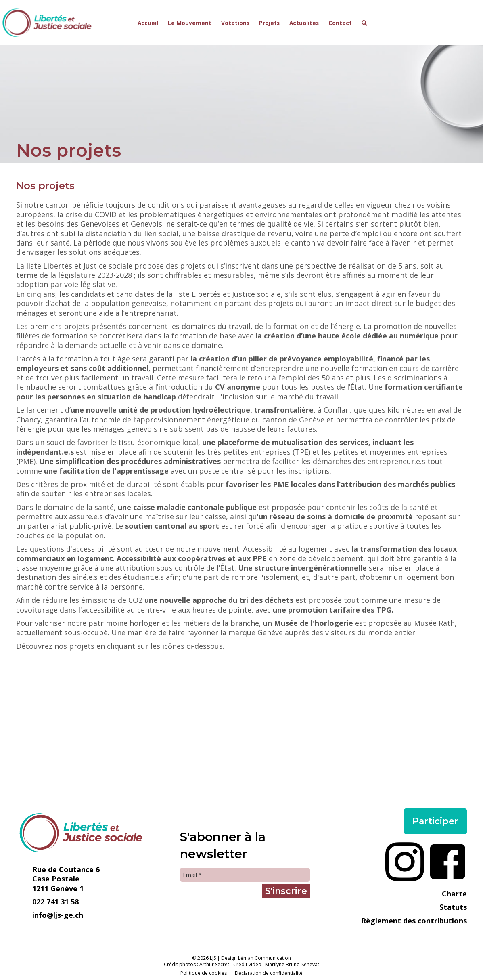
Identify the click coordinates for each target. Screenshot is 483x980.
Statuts (453, 907)
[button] (364, 23)
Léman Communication (264, 958)
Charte (454, 894)
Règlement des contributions (414, 921)
